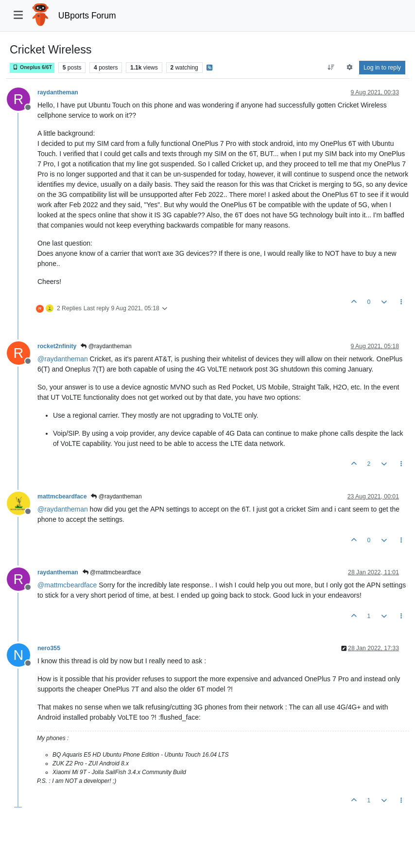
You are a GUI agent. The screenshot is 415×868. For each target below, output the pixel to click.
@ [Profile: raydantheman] (63, 359)
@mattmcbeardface (112, 572)
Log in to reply (382, 68)
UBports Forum (87, 16)
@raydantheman (106, 346)
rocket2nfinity (57, 346)
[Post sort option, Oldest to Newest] (331, 68)
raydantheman (58, 92)
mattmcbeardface (62, 496)
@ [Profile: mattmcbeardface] (67, 585)
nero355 (49, 648)
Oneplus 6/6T (32, 67)
